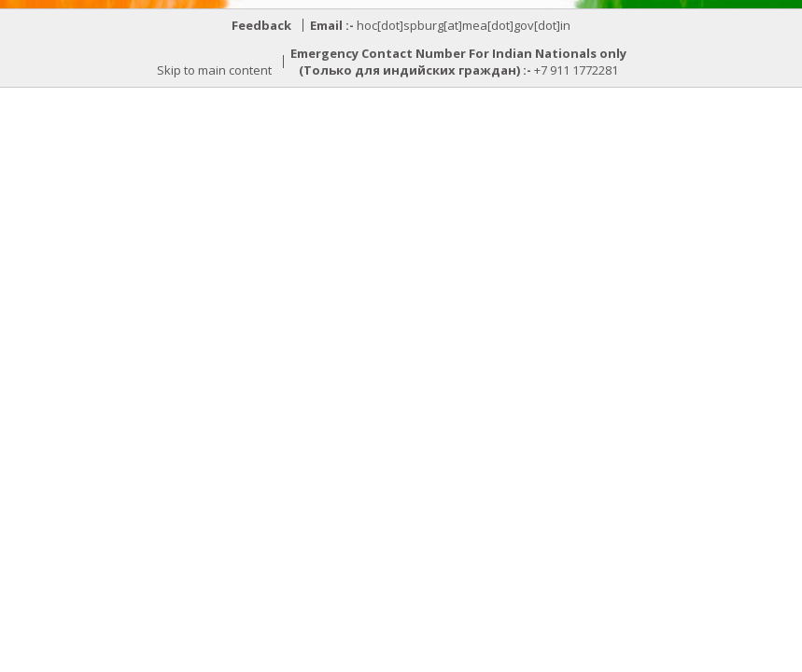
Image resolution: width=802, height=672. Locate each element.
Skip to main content (214, 70)
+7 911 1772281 (576, 70)
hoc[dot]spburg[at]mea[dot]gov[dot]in (464, 25)
